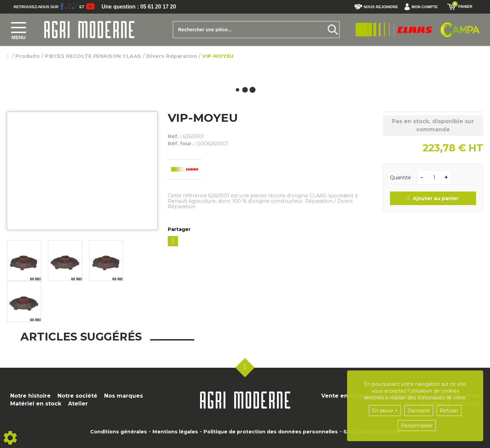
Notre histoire (30, 396)
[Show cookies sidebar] (10, 438)
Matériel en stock (36, 404)
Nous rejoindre (376, 7)
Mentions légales (175, 432)
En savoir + (385, 411)
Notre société (77, 396)
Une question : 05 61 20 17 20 (140, 7)
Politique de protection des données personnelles (271, 432)
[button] (423, 7)
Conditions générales (119, 432)
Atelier (78, 404)
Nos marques (124, 396)
